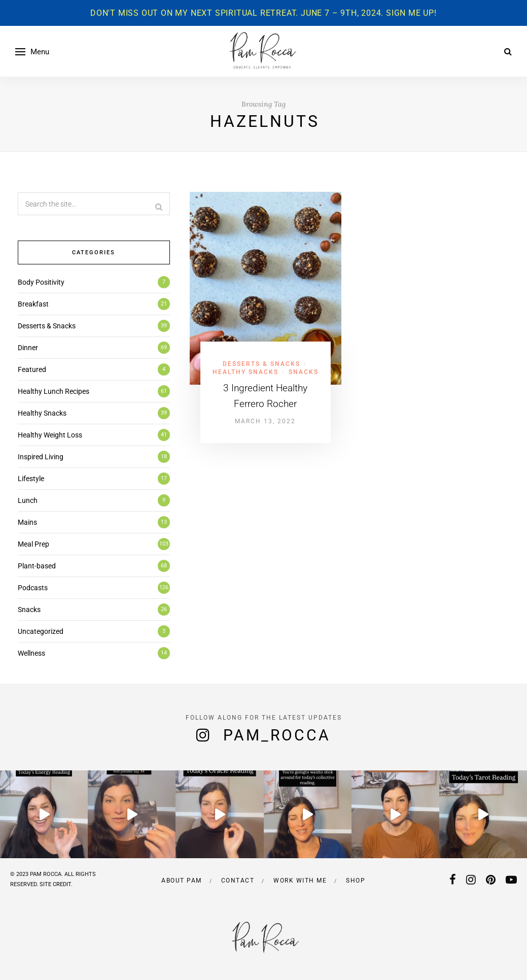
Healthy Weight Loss (50, 435)
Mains (27, 522)
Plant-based (37, 566)
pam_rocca (277, 735)
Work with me (300, 881)
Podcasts (33, 588)
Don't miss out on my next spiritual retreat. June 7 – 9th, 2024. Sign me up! (263, 13)
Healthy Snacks (245, 372)
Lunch (28, 500)
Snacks (304, 372)
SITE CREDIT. (56, 884)
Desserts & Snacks (261, 364)
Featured (32, 369)
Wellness (31, 653)
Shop (356, 881)
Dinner (28, 348)
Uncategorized (41, 631)
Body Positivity (41, 282)
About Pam (182, 881)
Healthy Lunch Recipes (54, 391)
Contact (238, 881)
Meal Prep (33, 544)
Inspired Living (41, 457)
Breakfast (33, 304)
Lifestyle (31, 479)
